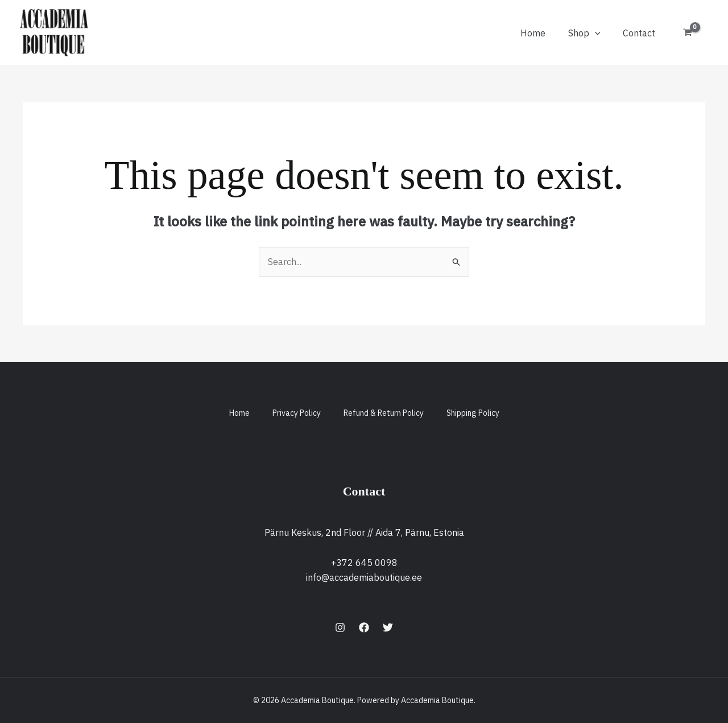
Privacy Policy (297, 413)
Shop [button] (584, 33)
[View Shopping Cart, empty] (687, 33)
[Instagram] (340, 627)
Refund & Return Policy (384, 413)
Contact (639, 33)
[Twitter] (388, 627)
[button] (595, 33)
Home (533, 33)
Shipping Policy (473, 413)
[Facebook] (364, 627)
